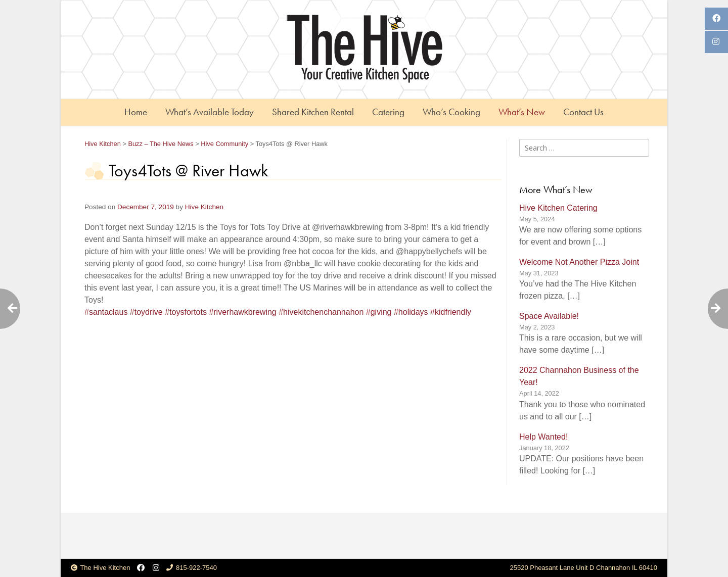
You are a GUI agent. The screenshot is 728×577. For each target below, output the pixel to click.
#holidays (411, 312)
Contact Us (583, 112)
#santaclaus (106, 312)
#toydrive (146, 312)
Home (136, 112)
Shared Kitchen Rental (313, 112)
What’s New (522, 112)
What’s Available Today (210, 112)
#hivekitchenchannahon (321, 312)
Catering (388, 112)
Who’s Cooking (451, 112)
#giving (379, 312)
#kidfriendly (451, 312)
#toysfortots (186, 312)
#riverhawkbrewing (242, 312)
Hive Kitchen (204, 207)
